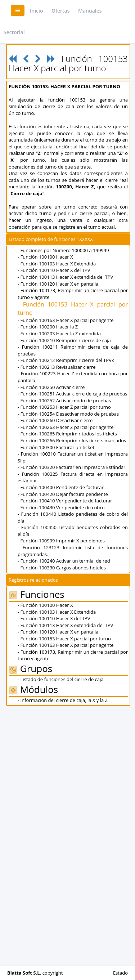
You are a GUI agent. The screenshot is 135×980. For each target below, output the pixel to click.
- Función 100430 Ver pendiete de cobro (61, 507)
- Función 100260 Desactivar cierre (55, 420)
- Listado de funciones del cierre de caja (61, 679)
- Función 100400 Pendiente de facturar (61, 487)
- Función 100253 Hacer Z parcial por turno (64, 407)
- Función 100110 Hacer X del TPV (54, 270)
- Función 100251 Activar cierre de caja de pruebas (72, 394)
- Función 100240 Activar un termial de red (64, 561)
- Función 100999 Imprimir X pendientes (61, 541)
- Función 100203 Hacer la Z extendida (59, 334)
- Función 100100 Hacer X (45, 257)
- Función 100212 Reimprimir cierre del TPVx (66, 360)
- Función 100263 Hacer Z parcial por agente (66, 427)
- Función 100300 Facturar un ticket (56, 447)
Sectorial (14, 32)
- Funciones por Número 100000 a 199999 (63, 250)
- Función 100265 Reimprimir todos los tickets (67, 434)
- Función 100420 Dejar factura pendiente (63, 494)
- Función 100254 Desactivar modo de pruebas (68, 414)
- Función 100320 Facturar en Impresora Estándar (71, 467)
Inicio (36, 11)
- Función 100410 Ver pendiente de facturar (65, 501)
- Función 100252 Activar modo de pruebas (64, 400)
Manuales (90, 11)
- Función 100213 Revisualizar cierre (57, 367)
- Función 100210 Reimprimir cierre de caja (64, 340)
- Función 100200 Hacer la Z (48, 327)
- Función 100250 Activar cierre (51, 387)
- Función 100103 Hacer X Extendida (57, 264)
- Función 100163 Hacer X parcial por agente (66, 320)
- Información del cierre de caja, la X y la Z (63, 700)
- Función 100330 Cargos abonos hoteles (62, 568)
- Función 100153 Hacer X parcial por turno (64, 639)
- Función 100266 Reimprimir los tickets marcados (72, 440)
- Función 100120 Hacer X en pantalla (58, 284)
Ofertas (61, 11)
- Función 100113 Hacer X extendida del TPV (65, 277)
